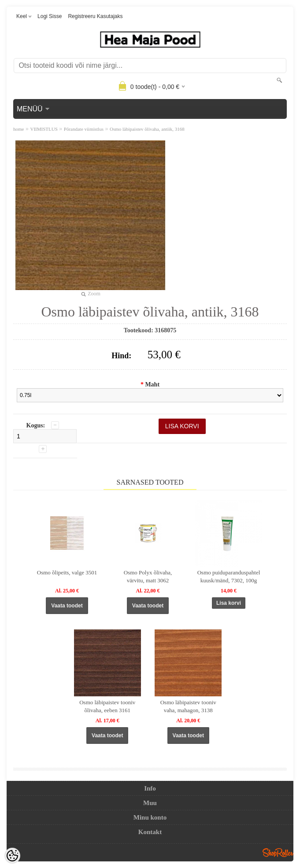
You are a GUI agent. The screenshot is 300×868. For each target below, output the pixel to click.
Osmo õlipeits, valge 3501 (67, 572)
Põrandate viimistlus (84, 129)
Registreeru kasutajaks (95, 16)
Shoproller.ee (278, 853)
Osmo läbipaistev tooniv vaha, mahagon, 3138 (188, 706)
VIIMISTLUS (44, 129)
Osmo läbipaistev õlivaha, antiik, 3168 (147, 129)
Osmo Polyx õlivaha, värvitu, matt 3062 (148, 576)
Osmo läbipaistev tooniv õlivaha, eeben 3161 (107, 706)
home (19, 129)
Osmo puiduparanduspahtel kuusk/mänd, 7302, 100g (229, 576)
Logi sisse (50, 16)
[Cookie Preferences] (12, 856)
